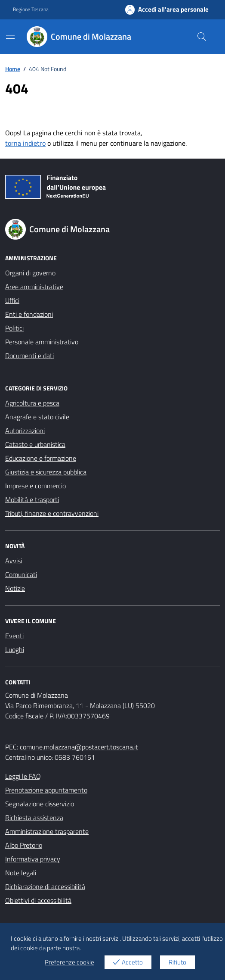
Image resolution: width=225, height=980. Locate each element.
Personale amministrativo (42, 342)
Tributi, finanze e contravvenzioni (52, 513)
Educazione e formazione (41, 458)
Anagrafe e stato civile (37, 417)
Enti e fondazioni (29, 314)
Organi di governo (30, 273)
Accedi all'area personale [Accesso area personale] (167, 9)
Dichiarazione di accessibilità (45, 886)
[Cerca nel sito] (202, 37)
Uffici (12, 300)
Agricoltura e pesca (32, 403)
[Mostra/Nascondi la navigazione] (10, 36)
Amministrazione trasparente (47, 831)
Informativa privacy (33, 859)
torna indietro (25, 143)
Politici (14, 328)
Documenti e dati (29, 356)
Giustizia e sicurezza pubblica (46, 472)
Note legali (21, 873)
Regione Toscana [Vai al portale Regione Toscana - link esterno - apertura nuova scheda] (31, 9)
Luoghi (15, 649)
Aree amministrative (34, 287)
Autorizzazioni (25, 431)
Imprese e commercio (35, 486)
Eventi (14, 636)
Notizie (15, 588)
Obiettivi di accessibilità (38, 900)
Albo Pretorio (24, 845)
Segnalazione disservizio (40, 804)
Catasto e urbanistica (35, 444)
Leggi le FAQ (23, 776)
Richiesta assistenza (34, 818)
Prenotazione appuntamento (46, 790)
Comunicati (21, 574)
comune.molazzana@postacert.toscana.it (79, 747)
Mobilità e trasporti (32, 499)
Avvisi (14, 561)
